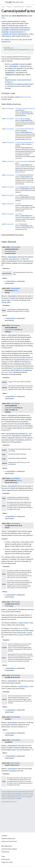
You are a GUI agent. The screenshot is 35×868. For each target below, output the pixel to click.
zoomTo (18, 224)
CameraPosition (21, 115)
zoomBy (18, 187)
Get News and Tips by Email (9, 841)
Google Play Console (7, 862)
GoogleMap (15, 64)
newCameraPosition (21, 108)
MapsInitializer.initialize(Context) (18, 80)
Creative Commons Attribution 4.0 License (17, 793)
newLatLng (18, 119)
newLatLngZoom (20, 161)
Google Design (5, 852)
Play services (14, 2)
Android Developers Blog (8, 839)
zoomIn (17, 204)
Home (3, 7)
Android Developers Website (9, 849)
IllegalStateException (22, 360)
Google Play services (19, 7)
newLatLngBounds (21, 129)
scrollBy (17, 175)
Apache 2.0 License (22, 795)
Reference (29, 7)
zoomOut (18, 214)
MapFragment (14, 66)
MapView (23, 66)
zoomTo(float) (24, 623)
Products (9, 7)
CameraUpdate (6, 24)
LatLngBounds (30, 129)
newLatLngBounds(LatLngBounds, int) (19, 434)
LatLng (24, 119)
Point (30, 187)
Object (3, 18)
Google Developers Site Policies (13, 797)
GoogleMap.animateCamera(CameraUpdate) (16, 28)
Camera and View (25, 97)
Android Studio (6, 859)
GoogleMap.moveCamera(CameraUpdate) (15, 34)
